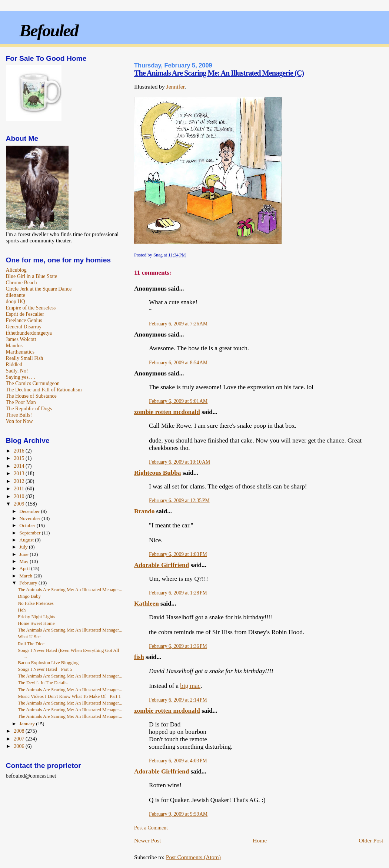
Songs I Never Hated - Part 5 (45, 669)
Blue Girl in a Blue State (32, 276)
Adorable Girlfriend (162, 565)
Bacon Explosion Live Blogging (48, 663)
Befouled (49, 30)
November (30, 518)
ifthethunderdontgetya (29, 333)
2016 (20, 451)
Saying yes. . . (21, 377)
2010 (20, 496)
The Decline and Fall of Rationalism (44, 390)
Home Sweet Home (36, 623)
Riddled (14, 364)
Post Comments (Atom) (193, 857)
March (26, 576)
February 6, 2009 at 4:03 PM (178, 761)
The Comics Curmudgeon (33, 383)
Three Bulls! (19, 415)
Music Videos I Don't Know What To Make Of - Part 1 (69, 696)
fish (139, 657)
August (27, 540)
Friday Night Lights (36, 617)
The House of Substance (31, 396)
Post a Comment (151, 828)
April (25, 568)
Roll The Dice (31, 644)
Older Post (371, 840)
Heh (22, 610)
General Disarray (24, 327)
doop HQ (16, 301)
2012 (20, 481)
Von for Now (19, 421)
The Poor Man (21, 402)
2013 (20, 473)
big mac (190, 686)
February (29, 583)
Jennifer (175, 87)
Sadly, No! (17, 371)
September (30, 533)
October (28, 525)
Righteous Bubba (157, 473)
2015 (20, 458)
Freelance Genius (24, 320)
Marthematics (20, 352)
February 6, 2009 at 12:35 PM (179, 501)
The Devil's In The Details (43, 683)
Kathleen (147, 604)
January (28, 724)
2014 (20, 466)
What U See (29, 637)
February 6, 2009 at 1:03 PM (178, 554)
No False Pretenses (36, 603)
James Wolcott (21, 339)
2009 (20, 504)
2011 (19, 488)
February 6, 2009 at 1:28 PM (178, 593)
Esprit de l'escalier (25, 314)
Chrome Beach (21, 282)
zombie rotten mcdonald (167, 412)
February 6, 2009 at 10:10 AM (179, 462)
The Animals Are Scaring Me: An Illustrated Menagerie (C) (219, 73)
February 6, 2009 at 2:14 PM (178, 700)
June (24, 554)
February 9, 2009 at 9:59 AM (178, 814)
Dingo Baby (29, 596)
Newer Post (147, 840)
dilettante (16, 295)
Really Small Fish (25, 358)
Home (260, 840)
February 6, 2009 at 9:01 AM (178, 401)
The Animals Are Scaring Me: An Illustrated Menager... (70, 590)
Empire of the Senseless (31, 308)
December (30, 511)
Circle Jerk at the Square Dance (39, 289)
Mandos (14, 345)
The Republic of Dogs (29, 408)
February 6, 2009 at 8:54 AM (178, 363)
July (24, 547)
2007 (20, 739)
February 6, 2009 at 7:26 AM (178, 324)
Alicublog (16, 270)
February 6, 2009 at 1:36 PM (178, 646)
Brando (144, 511)
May (24, 561)
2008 (20, 731)
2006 (20, 746)
